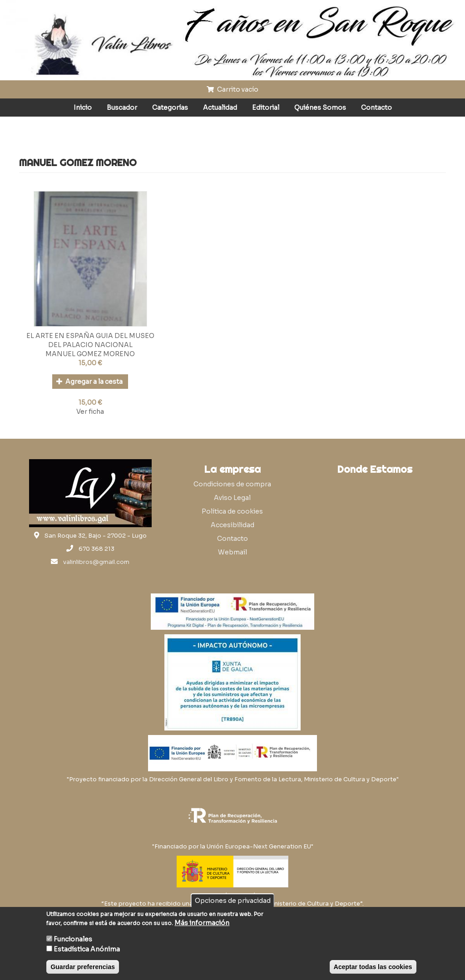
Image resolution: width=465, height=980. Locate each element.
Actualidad (220, 108)
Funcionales (73, 939)
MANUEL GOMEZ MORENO (90, 354)
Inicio (83, 108)
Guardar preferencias (83, 967)
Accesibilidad (232, 525)
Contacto (376, 108)
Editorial (266, 108)
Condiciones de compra (232, 484)
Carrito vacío (232, 89)
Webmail (232, 552)
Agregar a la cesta (90, 382)
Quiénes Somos (320, 108)
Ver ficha (90, 412)
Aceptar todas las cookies (373, 967)
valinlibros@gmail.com (96, 562)
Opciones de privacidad (233, 901)
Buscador (122, 108)
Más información (202, 923)
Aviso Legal (232, 498)
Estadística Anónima (87, 949)
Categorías (170, 108)
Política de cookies (232, 511)
